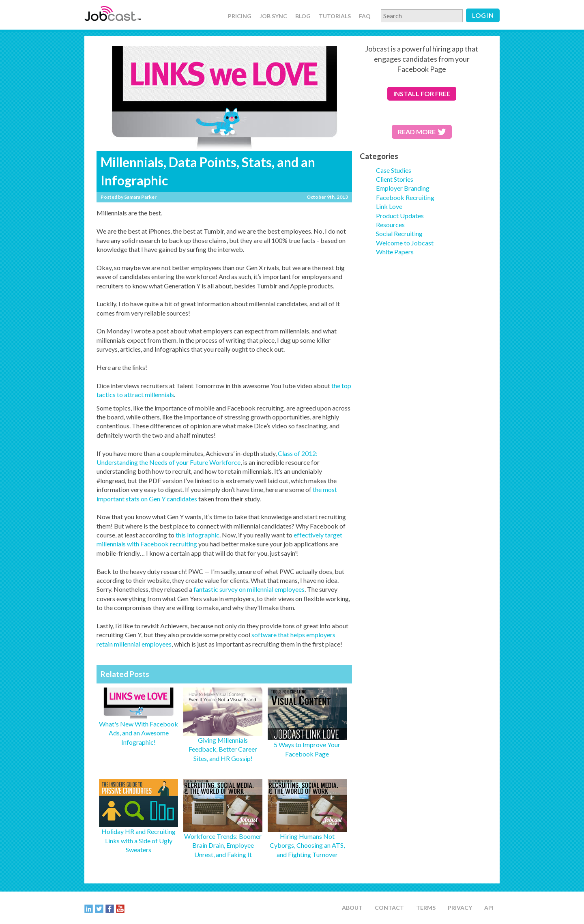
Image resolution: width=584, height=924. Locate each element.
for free (422, 93)
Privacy (460, 908)
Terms (426, 908)
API (489, 908)
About (352, 908)
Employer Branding (403, 188)
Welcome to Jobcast (405, 243)
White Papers (395, 252)
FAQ (365, 16)
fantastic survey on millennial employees (249, 589)
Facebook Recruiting (405, 197)
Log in (483, 15)
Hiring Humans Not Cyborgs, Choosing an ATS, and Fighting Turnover (307, 845)
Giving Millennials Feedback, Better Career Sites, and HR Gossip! (223, 749)
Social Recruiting (399, 233)
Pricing (240, 16)
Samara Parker (140, 197)
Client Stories (395, 179)
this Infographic (198, 535)
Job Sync (273, 16)
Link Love (389, 206)
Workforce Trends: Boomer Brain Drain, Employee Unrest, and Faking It (223, 845)
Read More (422, 132)
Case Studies (394, 170)
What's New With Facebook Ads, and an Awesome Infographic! (138, 733)
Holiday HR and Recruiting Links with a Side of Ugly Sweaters (138, 840)
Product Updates (400, 216)
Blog (303, 16)
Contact (389, 908)
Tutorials (335, 16)
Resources (390, 225)
